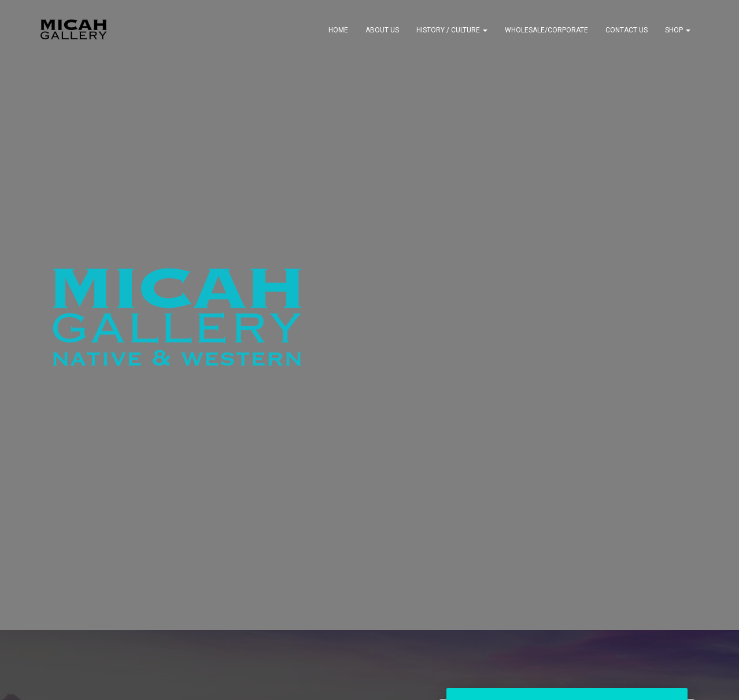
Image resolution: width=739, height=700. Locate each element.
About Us (382, 30)
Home (338, 30)
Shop (678, 30)
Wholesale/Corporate (546, 30)
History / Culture (452, 30)
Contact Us (627, 30)
